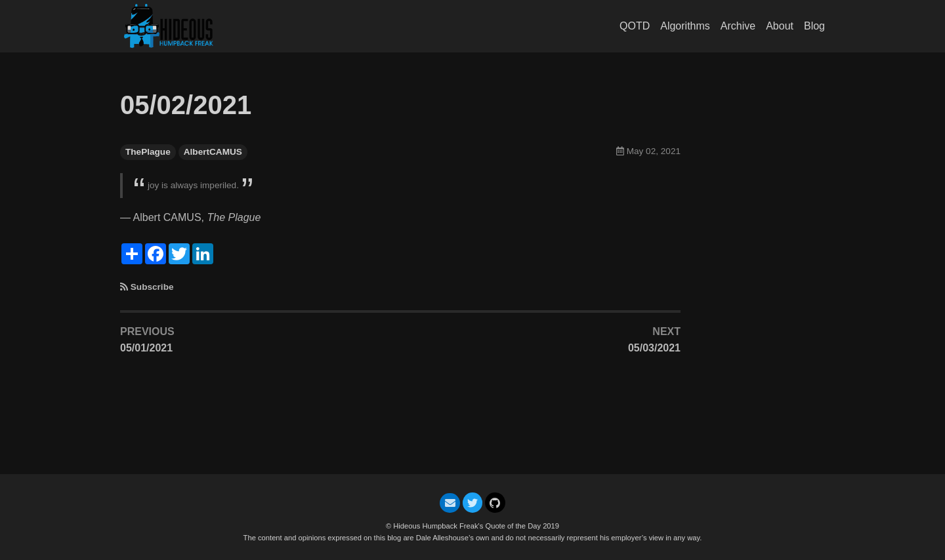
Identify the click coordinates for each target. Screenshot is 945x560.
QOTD (635, 26)
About (780, 26)
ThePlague (148, 152)
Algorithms (685, 26)
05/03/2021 (654, 348)
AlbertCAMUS (213, 152)
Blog (814, 26)
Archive (738, 26)
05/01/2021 (146, 348)
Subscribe (152, 287)
